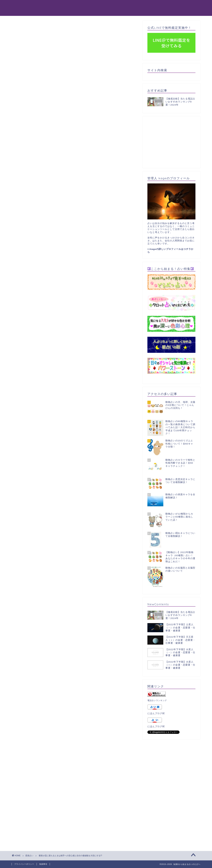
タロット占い (119, 5)
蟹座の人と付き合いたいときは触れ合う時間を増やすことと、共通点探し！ (61, 629)
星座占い (22, 27)
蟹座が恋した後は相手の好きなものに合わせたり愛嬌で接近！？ (54, 607)
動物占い (61, 5)
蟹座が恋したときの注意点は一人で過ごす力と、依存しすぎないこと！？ (60, 602)
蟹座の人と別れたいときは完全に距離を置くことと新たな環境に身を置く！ (61, 625)
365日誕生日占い (66, 12)
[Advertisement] (75, 65)
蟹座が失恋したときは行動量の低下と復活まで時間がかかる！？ (54, 620)
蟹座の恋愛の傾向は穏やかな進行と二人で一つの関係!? (49, 611)
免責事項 (43, 864)
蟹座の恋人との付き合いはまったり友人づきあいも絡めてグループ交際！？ (61, 598)
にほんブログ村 (156, 713)
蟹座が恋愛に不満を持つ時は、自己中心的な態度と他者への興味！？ (57, 593)
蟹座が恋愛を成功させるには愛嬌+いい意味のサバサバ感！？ (53, 589)
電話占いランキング (157, 700)
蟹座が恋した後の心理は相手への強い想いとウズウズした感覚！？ (56, 584)
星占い (139, 5)
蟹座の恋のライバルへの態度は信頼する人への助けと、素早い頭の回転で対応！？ (65, 616)
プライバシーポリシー (24, 864)
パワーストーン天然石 (164, 5)
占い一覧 (90, 12)
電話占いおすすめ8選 (87, 5)
